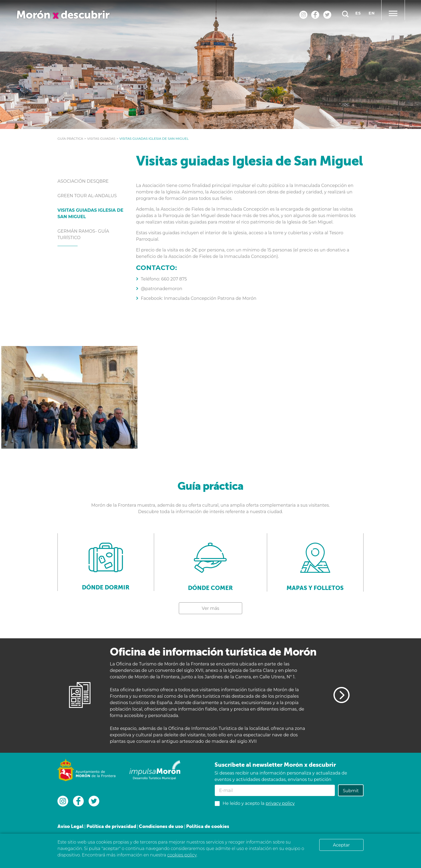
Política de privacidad (111, 826)
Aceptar (341, 845)
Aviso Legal (70, 826)
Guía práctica (70, 138)
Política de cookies (208, 826)
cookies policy (182, 855)
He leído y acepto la (259, 803)
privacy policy (280, 803)
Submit (351, 791)
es (358, 13)
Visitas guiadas (101, 138)
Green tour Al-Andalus (87, 196)
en (372, 13)
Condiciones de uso (161, 826)
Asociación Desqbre (83, 181)
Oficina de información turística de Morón (213, 652)
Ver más (211, 608)
